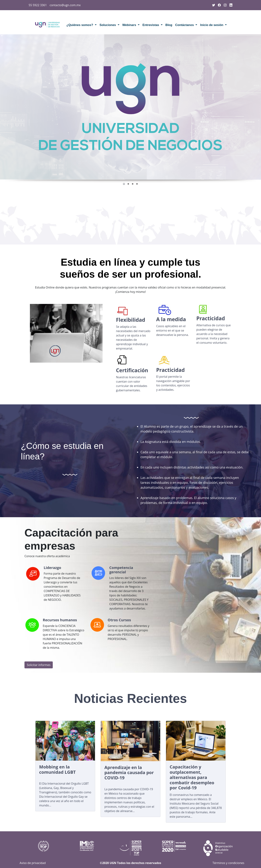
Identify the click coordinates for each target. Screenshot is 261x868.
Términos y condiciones (228, 863)
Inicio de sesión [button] (212, 25)
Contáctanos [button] (185, 25)
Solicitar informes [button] (39, 665)
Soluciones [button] (108, 25)
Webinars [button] (130, 25)
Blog (169, 25)
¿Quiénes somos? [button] (80, 25)
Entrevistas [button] (151, 25)
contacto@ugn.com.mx (65, 5)
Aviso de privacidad (33, 863)
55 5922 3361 (38, 5)
